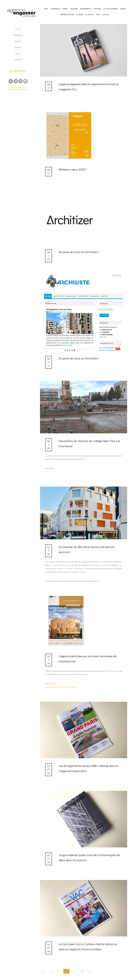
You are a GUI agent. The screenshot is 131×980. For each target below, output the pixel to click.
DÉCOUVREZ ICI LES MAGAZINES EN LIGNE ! (18, 89)
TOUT (46, 9)
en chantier (90, 15)
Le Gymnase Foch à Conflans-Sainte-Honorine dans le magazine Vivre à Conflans (88, 947)
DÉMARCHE (18, 35)
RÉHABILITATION (67, 15)
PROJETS (18, 41)
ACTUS (18, 29)
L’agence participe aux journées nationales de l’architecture (88, 659)
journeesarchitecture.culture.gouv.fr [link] (62, 687)
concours (106, 15)
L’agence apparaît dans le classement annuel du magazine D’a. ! (89, 87)
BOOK (18, 54)
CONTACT (18, 60)
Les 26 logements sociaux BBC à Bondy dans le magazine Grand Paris (88, 769)
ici (46, 472)
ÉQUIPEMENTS (86, 9)
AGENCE (18, 47)
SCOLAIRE (74, 9)
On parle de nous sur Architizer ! (79, 252)
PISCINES (98, 9)
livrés (98, 15)
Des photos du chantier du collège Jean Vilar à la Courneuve (89, 444)
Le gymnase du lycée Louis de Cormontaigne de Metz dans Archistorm (89, 858)
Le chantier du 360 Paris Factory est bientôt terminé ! (87, 550)
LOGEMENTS (55, 9)
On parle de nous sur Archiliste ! (79, 359)
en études (80, 15)
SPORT (65, 9)
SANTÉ (123, 9)
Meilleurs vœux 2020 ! (73, 170)
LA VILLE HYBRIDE (111, 9)
